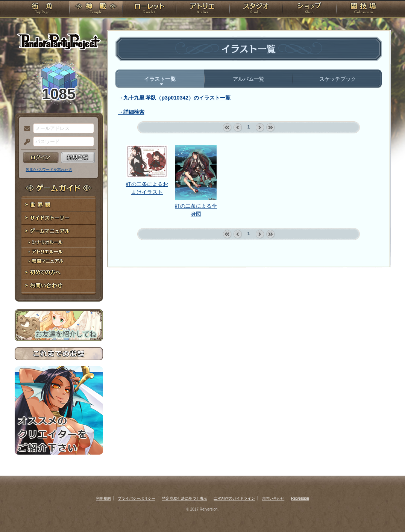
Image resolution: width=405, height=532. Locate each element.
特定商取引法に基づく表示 (185, 498)
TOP (42, 9)
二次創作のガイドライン (234, 498)
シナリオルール (59, 243)
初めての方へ (59, 273)
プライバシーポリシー (137, 498)
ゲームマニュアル (59, 231)
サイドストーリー (59, 218)
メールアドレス (25, 129)
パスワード (25, 142)
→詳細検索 (131, 112)
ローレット (149, 9)
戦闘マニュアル (59, 261)
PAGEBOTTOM (386, 511)
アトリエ (203, 9)
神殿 (96, 9)
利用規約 (103, 498)
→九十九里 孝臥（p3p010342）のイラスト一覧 (174, 98)
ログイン (41, 157)
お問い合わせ (59, 286)
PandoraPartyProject (59, 41)
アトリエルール (59, 252)
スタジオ (256, 9)
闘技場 (363, 9)
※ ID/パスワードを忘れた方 (49, 170)
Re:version (300, 498)
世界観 (59, 205)
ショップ (309, 9)
